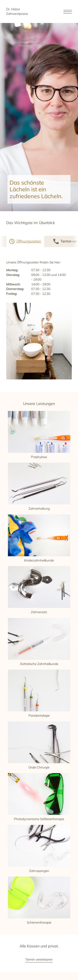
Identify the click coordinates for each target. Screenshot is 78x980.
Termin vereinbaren (39, 959)
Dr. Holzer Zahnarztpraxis (17, 11)
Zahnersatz (39, 590)
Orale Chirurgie (39, 745)
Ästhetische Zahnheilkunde (39, 642)
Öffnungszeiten (29, 241)
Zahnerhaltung (39, 487)
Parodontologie (39, 694)
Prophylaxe (39, 435)
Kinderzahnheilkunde (39, 538)
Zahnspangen (39, 849)
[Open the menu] (68, 12)
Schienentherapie (39, 900)
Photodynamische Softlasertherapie (39, 797)
